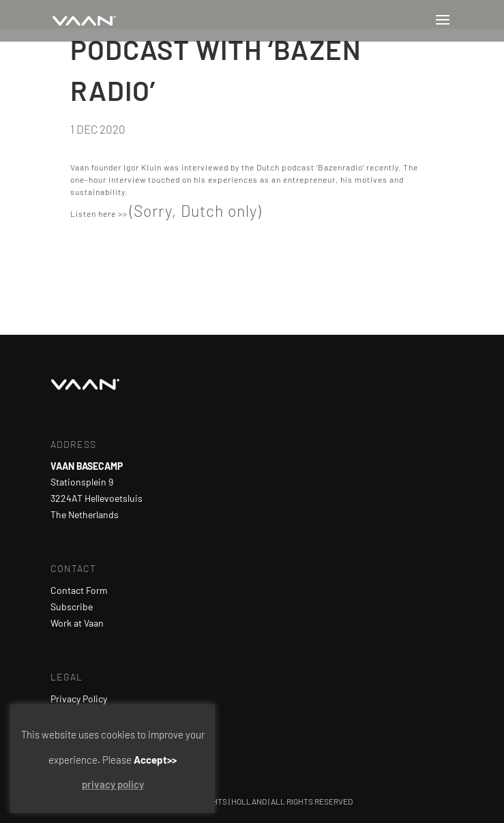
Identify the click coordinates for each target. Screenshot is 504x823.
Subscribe (72, 607)
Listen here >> (99, 213)
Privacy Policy (79, 699)
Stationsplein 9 (82, 482)
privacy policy (113, 784)
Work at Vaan (77, 623)
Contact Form (79, 590)
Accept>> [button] (155, 760)
